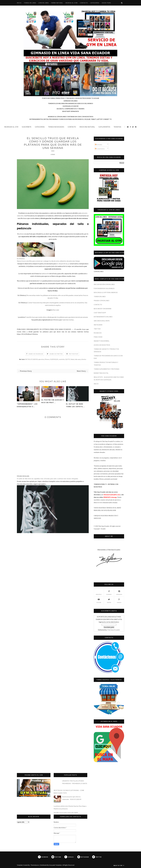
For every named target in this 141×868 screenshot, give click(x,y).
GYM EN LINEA (44, 3)
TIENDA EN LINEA (30, 3)
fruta (41, 281)
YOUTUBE (99, 600)
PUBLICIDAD (98, 337)
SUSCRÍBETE (27, 127)
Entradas (99, 145)
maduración (45, 273)
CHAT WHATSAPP (100, 313)
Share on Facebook (36, 354)
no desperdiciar (62, 264)
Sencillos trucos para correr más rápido (66, 813)
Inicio (19, 3)
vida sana (78, 359)
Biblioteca (99, 592)
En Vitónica (21, 259)
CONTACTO (84, 3)
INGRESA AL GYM (71, 3)
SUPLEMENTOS (104, 127)
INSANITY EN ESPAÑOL (102, 341)
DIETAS (28, 359)
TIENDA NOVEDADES (56, 127)
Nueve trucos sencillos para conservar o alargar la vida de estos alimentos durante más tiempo (48, 261)
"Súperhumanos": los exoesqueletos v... (27, 405)
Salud (72, 359)
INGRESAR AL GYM (11, 127)
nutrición (62, 359)
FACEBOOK (98, 333)
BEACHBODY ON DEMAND (103, 309)
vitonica (84, 359)
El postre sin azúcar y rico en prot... (53, 401)
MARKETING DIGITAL (101, 373)
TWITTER (97, 329)
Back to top (119, 865)
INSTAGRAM (98, 325)
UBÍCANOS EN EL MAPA (102, 321)
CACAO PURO (106, 3)
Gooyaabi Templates (55, 865)
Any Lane (56, 310)
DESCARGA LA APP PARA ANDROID (106, 292)
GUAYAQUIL (54, 359)
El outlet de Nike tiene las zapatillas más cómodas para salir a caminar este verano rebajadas (47, 479)
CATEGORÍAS (95, 3)
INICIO (96, 384)
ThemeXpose (35, 865)
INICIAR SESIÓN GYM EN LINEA (104, 284)
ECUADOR (34, 359)
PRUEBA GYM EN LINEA (102, 301)
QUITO (68, 359)
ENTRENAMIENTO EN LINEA (103, 317)
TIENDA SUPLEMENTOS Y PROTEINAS (107, 369)
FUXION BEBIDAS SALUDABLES (104, 288)
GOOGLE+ (119, 600)
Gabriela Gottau (68, 320)
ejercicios (41, 359)
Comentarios (100, 149)
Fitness (47, 359)
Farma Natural (57, 3)
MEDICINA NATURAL (87, 127)
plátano (22, 234)
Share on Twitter (56, 354)
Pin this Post (74, 354)
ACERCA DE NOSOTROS (102, 345)
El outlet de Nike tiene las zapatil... (76, 405)
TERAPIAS (117, 127)
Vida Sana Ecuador (114, 630)
